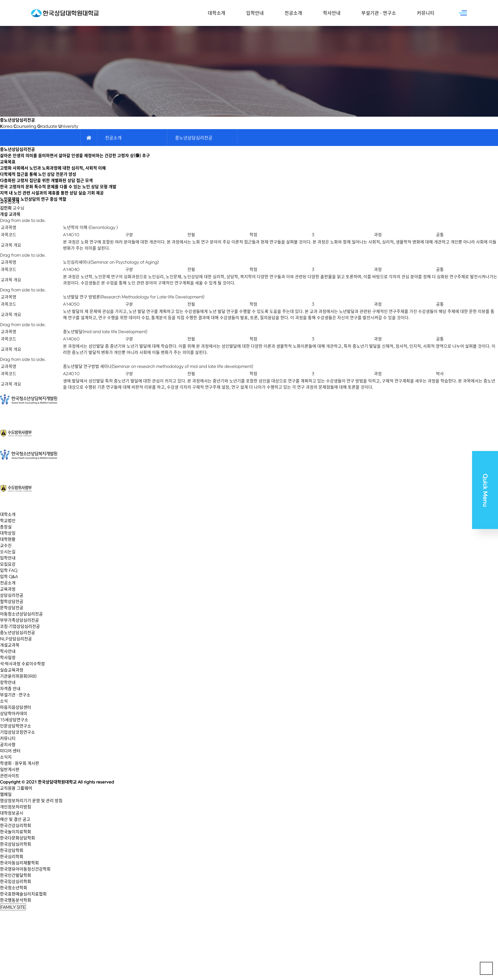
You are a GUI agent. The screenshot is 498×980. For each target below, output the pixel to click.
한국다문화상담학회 (18, 838)
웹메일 (6, 794)
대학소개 (217, 13)
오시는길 (8, 551)
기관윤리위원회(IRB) (18, 676)
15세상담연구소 (14, 719)
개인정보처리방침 (16, 807)
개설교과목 (10, 645)
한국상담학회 (12, 850)
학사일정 (8, 657)
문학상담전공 (12, 607)
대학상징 (8, 533)
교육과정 (8, 589)
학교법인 (8, 520)
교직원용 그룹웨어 (16, 788)
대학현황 (8, 539)
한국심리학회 (12, 856)
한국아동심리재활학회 (19, 863)
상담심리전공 (12, 595)
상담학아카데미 (14, 713)
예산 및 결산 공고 (15, 819)
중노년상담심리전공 (18, 632)
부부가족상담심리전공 (19, 620)
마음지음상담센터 (16, 707)
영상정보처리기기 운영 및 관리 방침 (31, 800)
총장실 (6, 527)
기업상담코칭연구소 (18, 732)
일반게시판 (10, 769)
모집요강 (8, 564)
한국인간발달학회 (16, 875)
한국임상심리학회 (16, 881)
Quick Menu (485, 490)
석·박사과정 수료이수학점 (22, 663)
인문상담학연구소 (16, 726)
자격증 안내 (10, 688)
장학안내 (8, 682)
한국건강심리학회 (16, 825)
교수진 (6, 545)
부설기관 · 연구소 (379, 13)
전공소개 (293, 13)
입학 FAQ (9, 570)
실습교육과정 (12, 670)
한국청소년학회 (14, 887)
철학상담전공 (12, 601)
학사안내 (332, 13)
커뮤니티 (426, 13)
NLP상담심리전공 (16, 639)
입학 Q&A (9, 576)
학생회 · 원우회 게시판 (20, 763)
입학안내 (255, 13)
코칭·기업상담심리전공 (20, 626)
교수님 (12, 197)
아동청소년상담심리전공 (21, 614)
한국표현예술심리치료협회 (23, 894)
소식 (4, 701)
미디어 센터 (10, 751)
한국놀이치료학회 (16, 831)
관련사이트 (10, 775)
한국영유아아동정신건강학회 (25, 869)
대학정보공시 (12, 813)
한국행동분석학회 (16, 900)
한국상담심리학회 (16, 844)
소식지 (6, 757)
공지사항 (8, 744)
